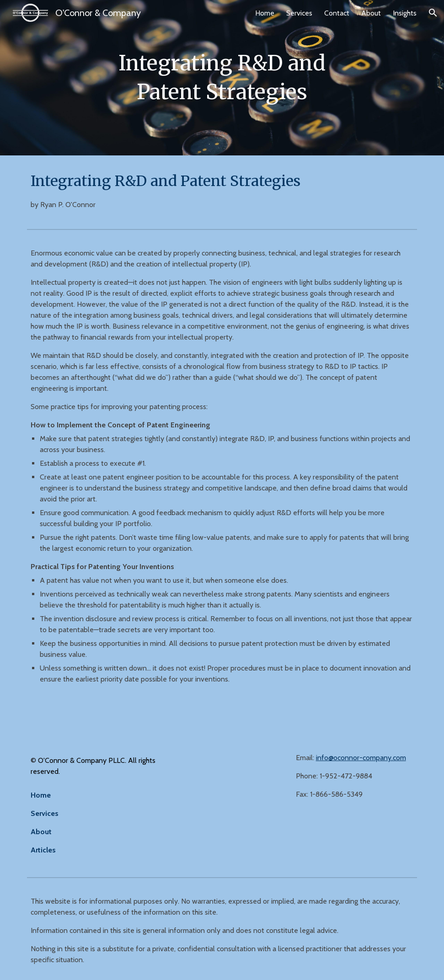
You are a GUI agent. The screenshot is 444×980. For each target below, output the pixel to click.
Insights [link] (405, 13)
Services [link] (299, 13)
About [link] (371, 13)
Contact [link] (337, 13)
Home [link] (265, 13)
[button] (433, 13)
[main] (222, 77)
